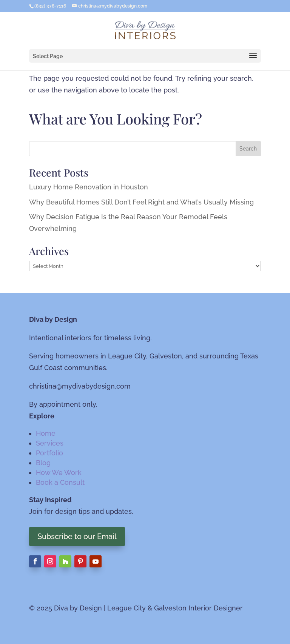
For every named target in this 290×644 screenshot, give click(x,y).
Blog (43, 463)
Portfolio (49, 453)
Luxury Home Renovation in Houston (89, 187)
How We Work (59, 473)
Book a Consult (60, 482)
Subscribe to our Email (77, 536)
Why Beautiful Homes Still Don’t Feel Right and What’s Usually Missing (141, 202)
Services (50, 443)
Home (46, 433)
